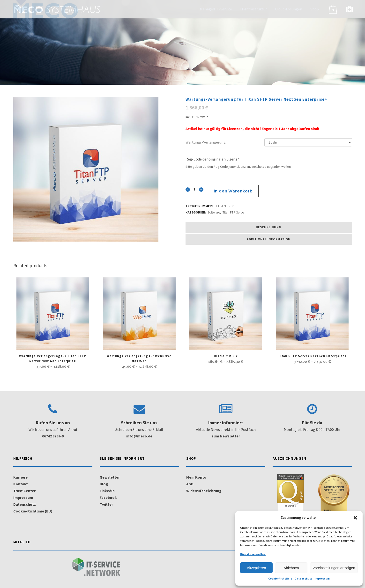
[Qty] (194, 189)
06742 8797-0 (53, 436)
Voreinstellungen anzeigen (334, 568)
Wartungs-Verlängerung (206, 142)
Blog (104, 484)
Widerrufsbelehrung (204, 491)
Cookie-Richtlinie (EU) (33, 511)
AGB (190, 484)
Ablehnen (291, 568)
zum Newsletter (226, 436)
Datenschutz (303, 579)
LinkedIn (107, 491)
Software (214, 213)
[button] (355, 518)
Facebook (108, 498)
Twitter (106, 504)
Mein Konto (196, 477)
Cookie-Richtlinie (280, 579)
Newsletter (110, 477)
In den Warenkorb (233, 191)
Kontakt (21, 484)
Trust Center (24, 491)
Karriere (20, 477)
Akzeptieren (256, 568)
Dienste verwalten (253, 554)
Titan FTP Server (234, 213)
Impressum (322, 579)
